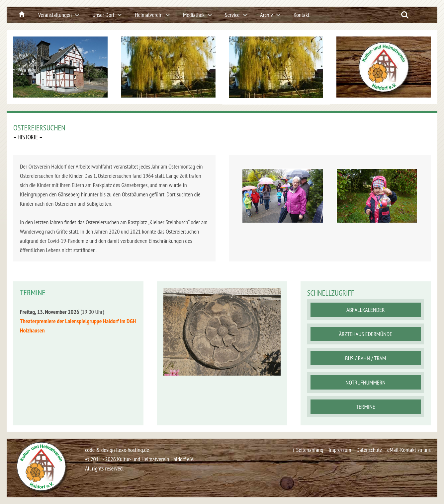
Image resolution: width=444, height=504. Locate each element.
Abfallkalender (366, 310)
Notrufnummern (366, 382)
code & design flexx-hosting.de (117, 450)
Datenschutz (369, 450)
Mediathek (194, 15)
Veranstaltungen (55, 15)
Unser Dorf (103, 15)
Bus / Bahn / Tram (366, 358)
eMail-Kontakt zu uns (409, 450)
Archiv (266, 15)
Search (405, 15)
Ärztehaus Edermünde (366, 334)
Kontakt (302, 15)
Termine (365, 407)
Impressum (340, 450)
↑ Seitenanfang (308, 450)
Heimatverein (149, 15)
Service (232, 15)
